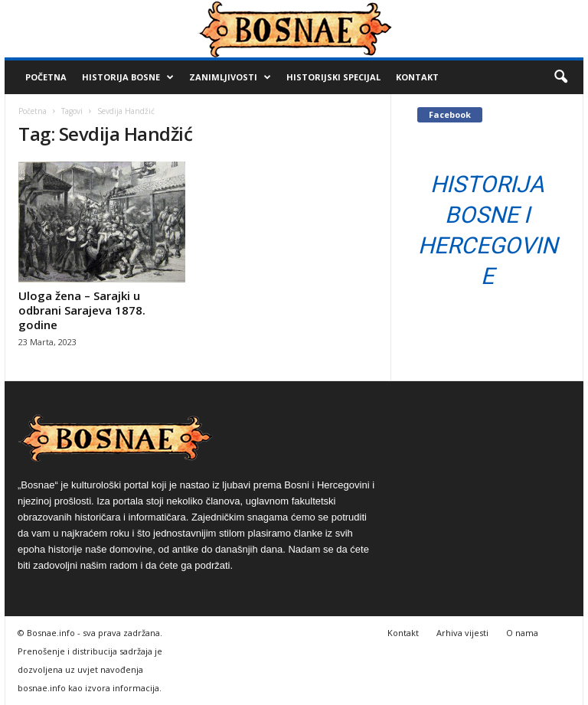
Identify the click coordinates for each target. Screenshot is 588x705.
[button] (560, 77)
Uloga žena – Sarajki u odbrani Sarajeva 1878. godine (82, 310)
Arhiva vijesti (462, 633)
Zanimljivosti (230, 77)
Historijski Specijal (333, 77)
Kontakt (417, 77)
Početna (46, 77)
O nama (522, 633)
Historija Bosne (128, 77)
